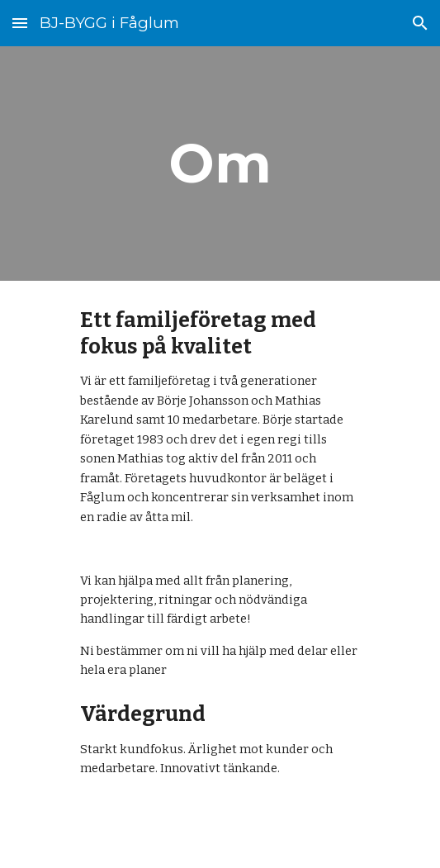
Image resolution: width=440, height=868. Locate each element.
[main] (220, 163)
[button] (20, 23)
